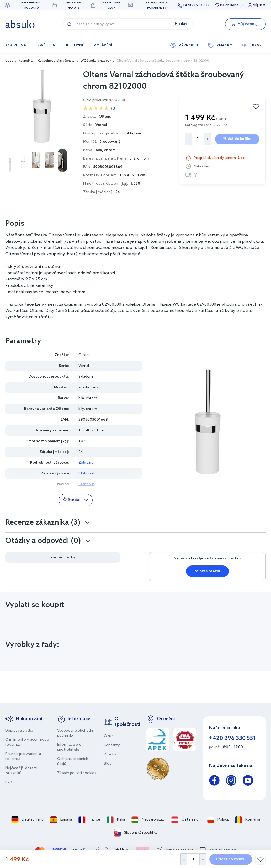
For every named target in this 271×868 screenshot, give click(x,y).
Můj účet (259, 5)
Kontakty (112, 745)
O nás (109, 736)
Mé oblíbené (229, 5)
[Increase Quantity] (203, 859)
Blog (108, 764)
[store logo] (20, 24)
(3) (114, 108)
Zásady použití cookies (77, 773)
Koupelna (26, 61)
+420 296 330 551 (197, 5)
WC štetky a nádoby (96, 61)
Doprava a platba (19, 731)
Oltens (84, 355)
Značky (110, 755)
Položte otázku (208, 571)
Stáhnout (87, 473)
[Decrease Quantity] (184, 859)
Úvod (9, 61)
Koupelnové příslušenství (57, 61)
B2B (9, 782)
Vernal (101, 125)
